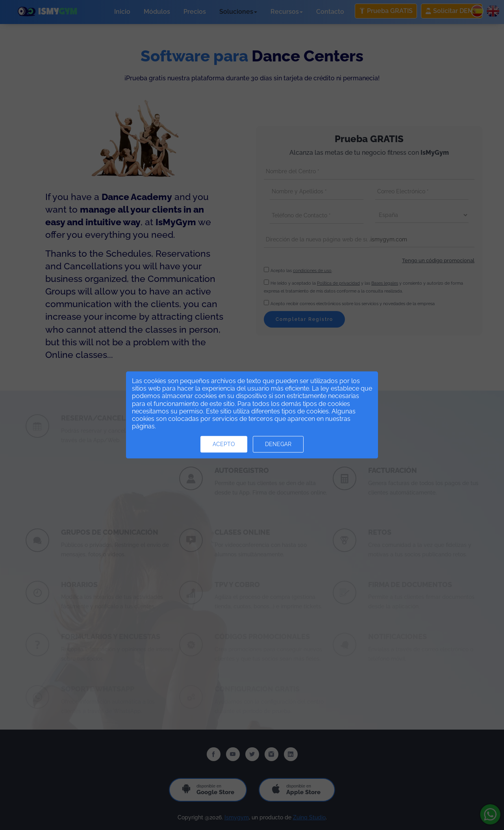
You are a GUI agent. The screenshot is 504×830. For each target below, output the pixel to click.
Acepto (224, 445)
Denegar (278, 445)
